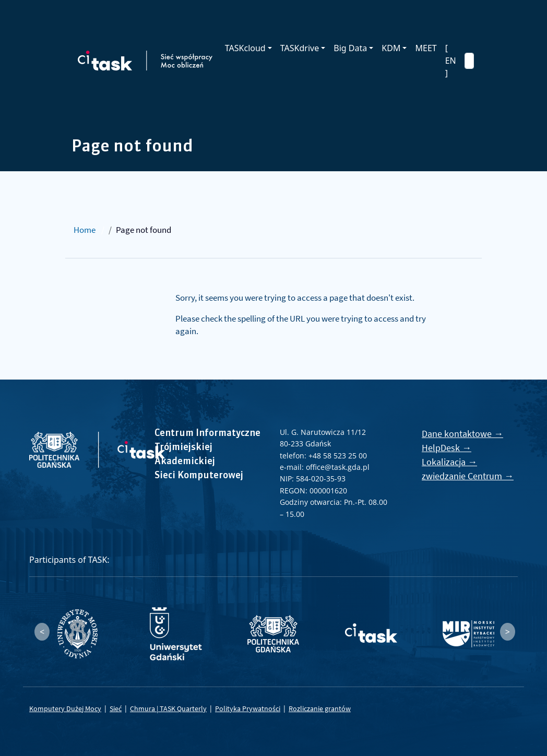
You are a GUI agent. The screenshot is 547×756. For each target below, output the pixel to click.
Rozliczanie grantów (320, 708)
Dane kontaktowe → (462, 434)
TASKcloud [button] (245, 48)
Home (85, 230)
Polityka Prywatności (248, 708)
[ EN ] (451, 61)
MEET (426, 48)
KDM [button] (391, 48)
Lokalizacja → (449, 462)
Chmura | (145, 708)
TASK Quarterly (183, 708)
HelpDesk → (447, 448)
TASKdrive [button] (300, 48)
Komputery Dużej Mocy (65, 708)
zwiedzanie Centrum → (468, 476)
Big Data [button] (350, 48)
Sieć (116, 708)
